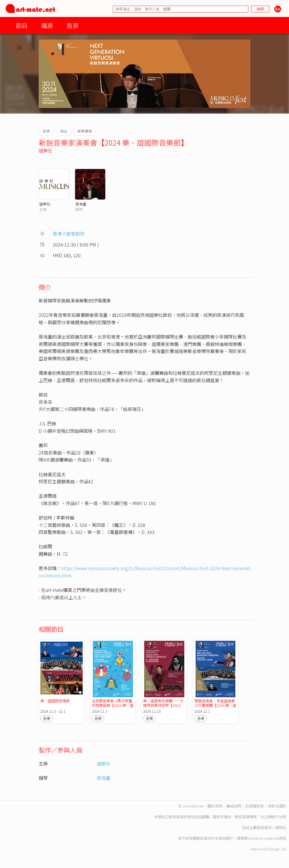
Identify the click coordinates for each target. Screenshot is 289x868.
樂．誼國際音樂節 (55, 701)
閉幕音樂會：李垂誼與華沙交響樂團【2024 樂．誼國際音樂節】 (215, 705)
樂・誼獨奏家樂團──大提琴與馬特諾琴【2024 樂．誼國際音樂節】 (163, 705)
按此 (283, 827)
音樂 (47, 718)
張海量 (81, 204)
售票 (73, 25)
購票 (47, 25)
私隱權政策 (254, 806)
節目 (22, 25)
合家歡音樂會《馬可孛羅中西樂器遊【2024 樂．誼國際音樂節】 (113, 705)
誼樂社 (45, 150)
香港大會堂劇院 (69, 233)
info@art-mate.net (263, 838)
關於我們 (215, 806)
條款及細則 (277, 806)
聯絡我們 (234, 806)
